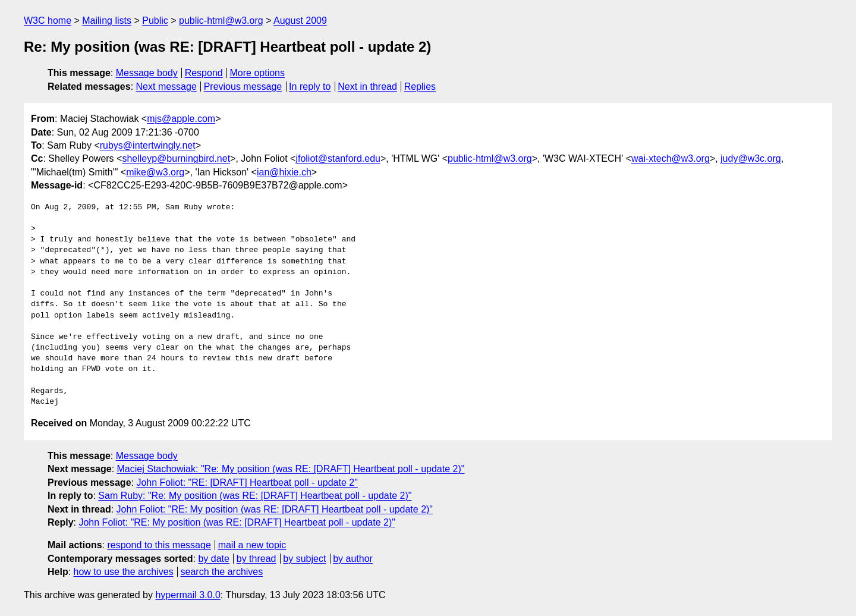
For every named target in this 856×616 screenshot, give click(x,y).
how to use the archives (124, 572)
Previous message (243, 87)
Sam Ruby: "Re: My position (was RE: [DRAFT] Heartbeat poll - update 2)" (255, 496)
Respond (204, 73)
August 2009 (300, 21)
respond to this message (159, 545)
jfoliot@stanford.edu (338, 158)
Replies (420, 87)
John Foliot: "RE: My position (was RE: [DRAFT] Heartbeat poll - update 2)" (275, 509)
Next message (166, 87)
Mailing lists (107, 21)
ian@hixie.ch (284, 172)
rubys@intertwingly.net (148, 145)
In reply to (310, 87)
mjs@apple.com (181, 119)
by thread (257, 559)
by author (353, 559)
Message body (147, 73)
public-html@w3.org (221, 21)
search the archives (222, 572)
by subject (304, 559)
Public (155, 21)
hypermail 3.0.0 (188, 595)
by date (213, 559)
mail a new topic (252, 545)
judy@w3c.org (751, 158)
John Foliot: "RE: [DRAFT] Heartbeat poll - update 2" (247, 483)
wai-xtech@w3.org (671, 158)
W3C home (48, 21)
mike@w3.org (155, 172)
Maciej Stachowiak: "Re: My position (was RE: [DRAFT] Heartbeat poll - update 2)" (291, 469)
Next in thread (367, 87)
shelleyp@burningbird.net (176, 158)
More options (258, 73)
